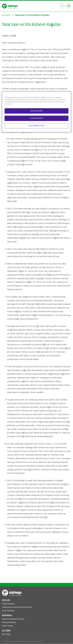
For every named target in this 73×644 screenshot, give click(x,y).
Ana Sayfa (6, 15)
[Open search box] (62, 6)
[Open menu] (69, 6)
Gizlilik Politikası (9, 604)
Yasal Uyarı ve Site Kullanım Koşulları (17, 607)
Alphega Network (9, 622)
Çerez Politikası (8, 611)
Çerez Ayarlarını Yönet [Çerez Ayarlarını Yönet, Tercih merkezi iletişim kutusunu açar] (36, 126)
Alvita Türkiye (7, 626)
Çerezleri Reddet (36, 111)
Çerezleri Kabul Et (36, 118)
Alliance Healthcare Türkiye (13, 619)
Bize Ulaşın (6, 634)
